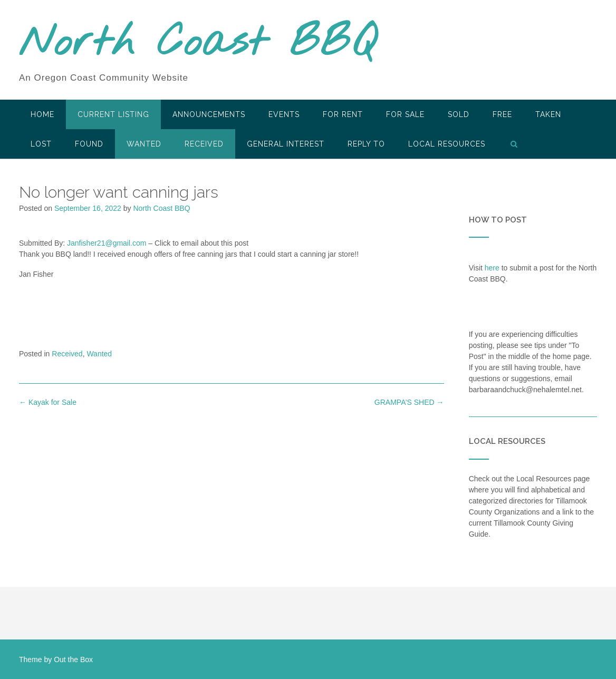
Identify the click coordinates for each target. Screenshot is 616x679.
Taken (548, 114)
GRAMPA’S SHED (409, 402)
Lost (41, 144)
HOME (42, 114)
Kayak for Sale (48, 402)
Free (502, 114)
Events (284, 114)
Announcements (209, 114)
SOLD (459, 114)
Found (89, 144)
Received (204, 144)
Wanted (144, 144)
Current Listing (113, 114)
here (492, 268)
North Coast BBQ (198, 44)
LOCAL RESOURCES (447, 144)
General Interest (286, 144)
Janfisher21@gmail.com (107, 243)
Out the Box (73, 659)
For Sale (405, 114)
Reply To (366, 144)
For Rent (343, 114)
